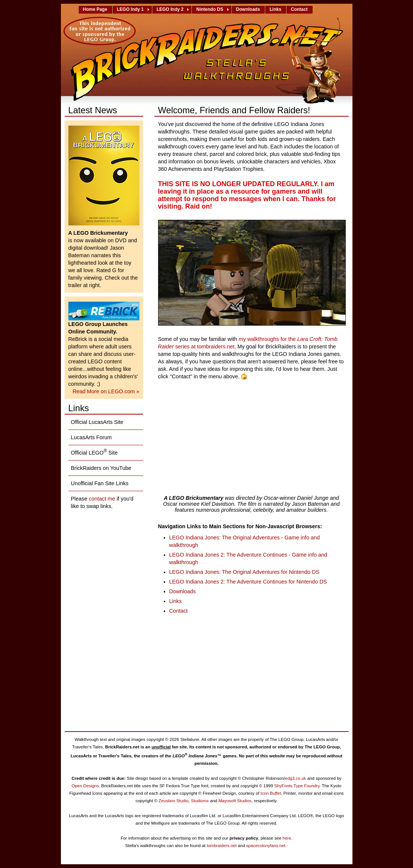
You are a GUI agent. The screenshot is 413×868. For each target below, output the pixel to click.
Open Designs (85, 786)
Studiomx (200, 801)
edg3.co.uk (296, 778)
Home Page (96, 9)
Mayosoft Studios (235, 801)
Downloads (249, 9)
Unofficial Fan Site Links (100, 483)
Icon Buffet (271, 793)
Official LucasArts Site (97, 422)
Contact (300, 9)
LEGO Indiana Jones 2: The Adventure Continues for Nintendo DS (248, 582)
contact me (102, 499)
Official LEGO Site (94, 452)
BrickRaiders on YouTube (101, 468)
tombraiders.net (222, 846)
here (287, 838)
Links (277, 9)
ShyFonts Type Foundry (297, 786)
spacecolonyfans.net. (266, 846)
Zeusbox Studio (173, 801)
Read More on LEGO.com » (106, 391)
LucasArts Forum (92, 437)
